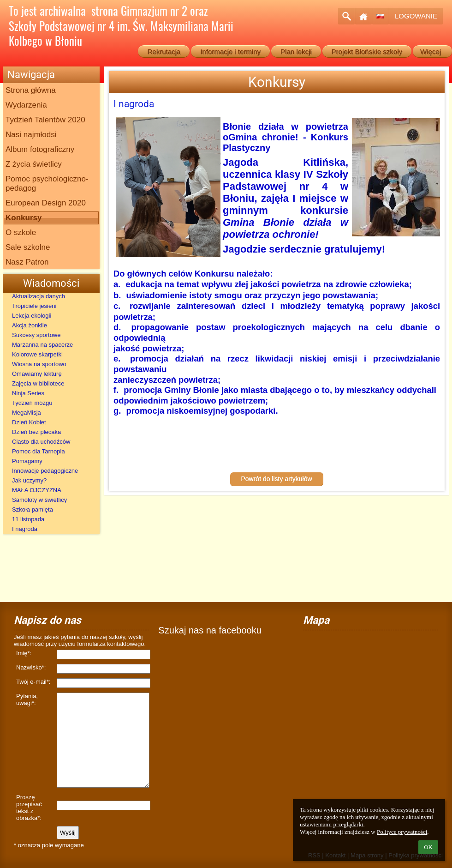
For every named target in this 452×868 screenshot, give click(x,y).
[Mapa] (371, 672)
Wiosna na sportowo (39, 364)
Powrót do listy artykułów (276, 484)
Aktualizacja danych (39, 296)
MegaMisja (27, 413)
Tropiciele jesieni (34, 306)
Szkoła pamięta (33, 509)
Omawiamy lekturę (37, 374)
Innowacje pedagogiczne (45, 471)
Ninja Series (28, 393)
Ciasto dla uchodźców (41, 442)
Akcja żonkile (30, 325)
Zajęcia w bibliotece (38, 383)
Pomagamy (27, 461)
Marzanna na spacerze (42, 345)
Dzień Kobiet (29, 422)
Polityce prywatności (402, 832)
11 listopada (28, 519)
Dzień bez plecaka (36, 432)
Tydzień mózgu (32, 403)
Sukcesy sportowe (36, 335)
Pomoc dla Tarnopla (39, 451)
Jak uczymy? (29, 480)
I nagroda (25, 529)
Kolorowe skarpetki (37, 354)
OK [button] (428, 847)
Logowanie (416, 16)
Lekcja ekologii (32, 316)
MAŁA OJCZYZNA (37, 490)
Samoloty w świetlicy (39, 500)
